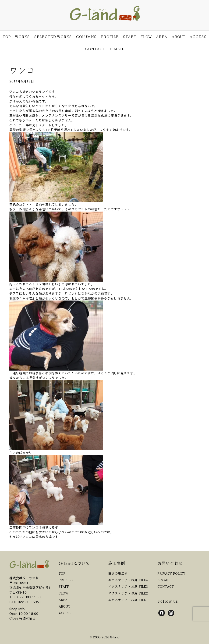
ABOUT (179, 37)
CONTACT (95, 49)
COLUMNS (86, 37)
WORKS (22, 37)
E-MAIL (117, 49)
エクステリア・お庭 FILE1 (128, 600)
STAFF (129, 37)
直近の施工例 (118, 573)
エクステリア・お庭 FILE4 (128, 580)
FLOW (146, 37)
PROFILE (110, 37)
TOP (7, 37)
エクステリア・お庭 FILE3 (128, 586)
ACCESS (198, 37)
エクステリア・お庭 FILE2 (128, 593)
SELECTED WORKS (53, 37)
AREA (162, 37)
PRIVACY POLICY (171, 573)
